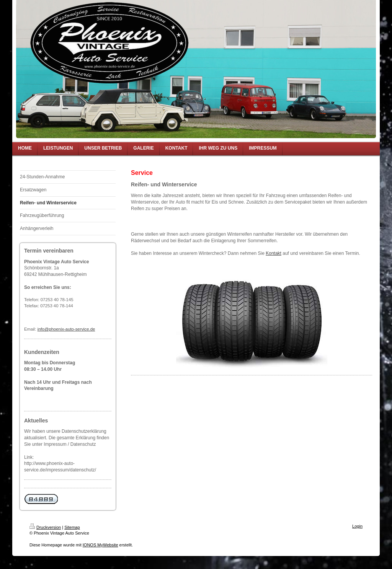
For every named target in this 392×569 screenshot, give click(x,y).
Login (357, 526)
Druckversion (45, 527)
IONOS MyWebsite (100, 545)
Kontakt (274, 253)
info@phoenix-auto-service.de (66, 329)
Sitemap (72, 527)
